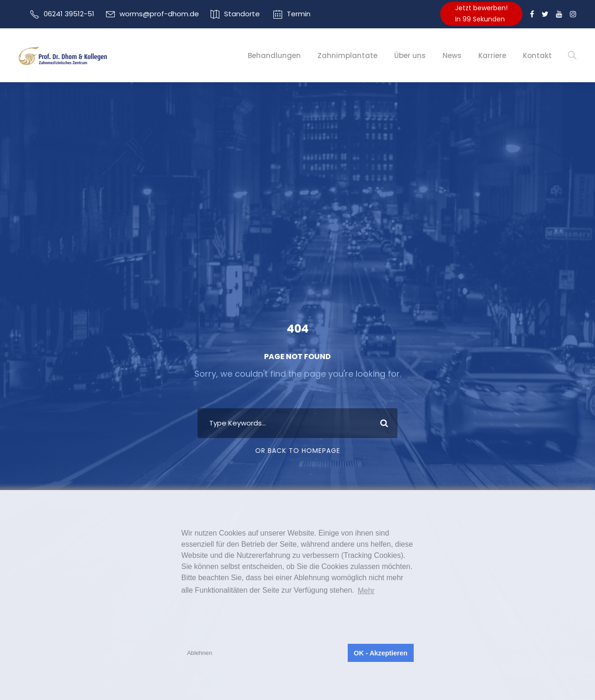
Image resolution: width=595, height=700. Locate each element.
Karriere (492, 56)
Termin (299, 14)
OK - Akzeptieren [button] (380, 653)
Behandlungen (274, 56)
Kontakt (537, 56)
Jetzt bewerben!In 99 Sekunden (481, 13)
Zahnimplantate (347, 56)
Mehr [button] (366, 591)
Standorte (242, 14)
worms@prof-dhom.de (159, 14)
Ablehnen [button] (199, 653)
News (452, 56)
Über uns (410, 56)
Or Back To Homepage (298, 451)
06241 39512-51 (69, 14)
